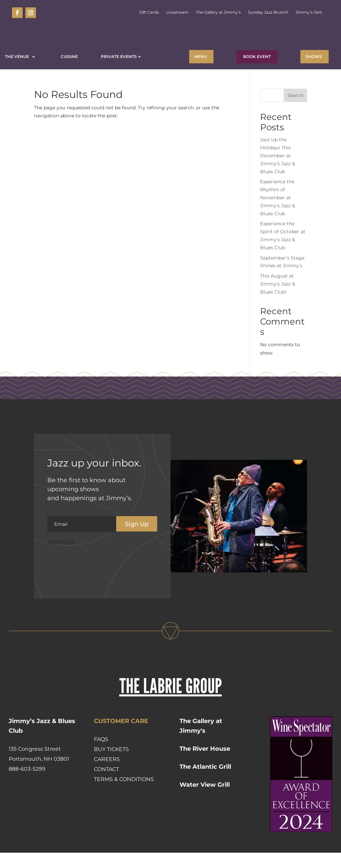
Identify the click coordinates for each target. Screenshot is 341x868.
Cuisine (69, 56)
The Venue (18, 56)
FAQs (101, 755)
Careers (107, 775)
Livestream (177, 12)
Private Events (119, 56)
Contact (106, 785)
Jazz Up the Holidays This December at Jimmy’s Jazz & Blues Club (278, 171)
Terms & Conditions (124, 795)
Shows (314, 56)
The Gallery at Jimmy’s (218, 12)
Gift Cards (149, 12)
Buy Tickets (111, 765)
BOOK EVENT (257, 56)
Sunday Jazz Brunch (268, 12)
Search (295, 111)
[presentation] (98, 577)
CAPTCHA (61, 557)
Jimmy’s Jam (309, 12)
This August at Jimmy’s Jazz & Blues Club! (278, 299)
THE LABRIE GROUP (170, 701)
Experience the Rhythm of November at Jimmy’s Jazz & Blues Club (278, 213)
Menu (200, 56)
